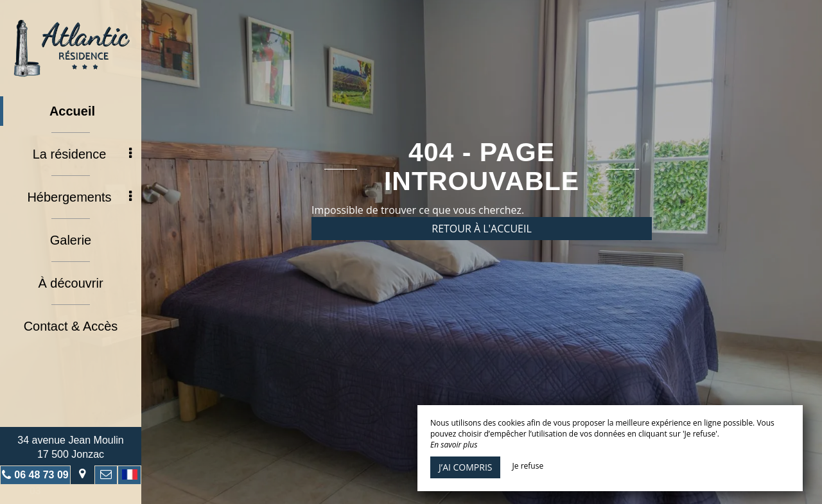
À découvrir (70, 283)
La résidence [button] (82, 154)
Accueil (72, 111)
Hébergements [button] (79, 197)
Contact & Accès (71, 326)
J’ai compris (465, 467)
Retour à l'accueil (482, 229)
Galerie (71, 240)
